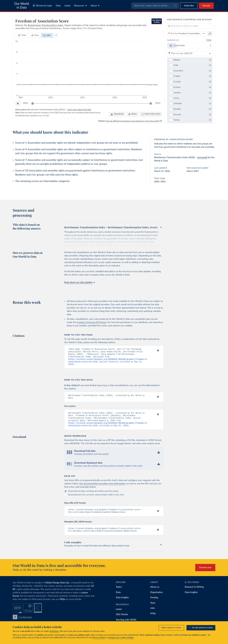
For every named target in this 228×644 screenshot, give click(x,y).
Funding (154, 604)
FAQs (62, 605)
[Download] (117, 114)
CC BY (46, 116)
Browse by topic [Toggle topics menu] (42, 6)
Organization (157, 598)
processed (202, 157)
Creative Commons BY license (92, 322)
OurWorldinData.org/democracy (29, 116)
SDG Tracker (122, 620)
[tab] (22, 35)
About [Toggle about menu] (95, 6)
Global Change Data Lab (57, 589)
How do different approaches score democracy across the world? (133, 121)
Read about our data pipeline (79, 282)
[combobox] (155, 6)
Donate (206, 6)
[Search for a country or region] (190, 26)
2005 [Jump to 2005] (25, 103)
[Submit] (175, 6)
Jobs (152, 614)
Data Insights (122, 604)
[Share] (133, 114)
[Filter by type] (190, 54)
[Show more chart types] (56, 35)
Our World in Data (22, 6)
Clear (209, 40)
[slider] (33, 103)
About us (155, 593)
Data (58, 6)
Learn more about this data (79, 110)
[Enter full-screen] (151, 114)
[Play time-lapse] (18, 103)
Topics (119, 593)
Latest (67, 6)
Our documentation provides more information (102, 488)
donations (54, 631)
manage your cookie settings (121, 638)
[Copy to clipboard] (155, 351)
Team (153, 609)
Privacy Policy (99, 638)
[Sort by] (187, 34)
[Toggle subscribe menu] (189, 6)
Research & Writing (194, 593)
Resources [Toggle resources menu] (80, 6)
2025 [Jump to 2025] (158, 103)
